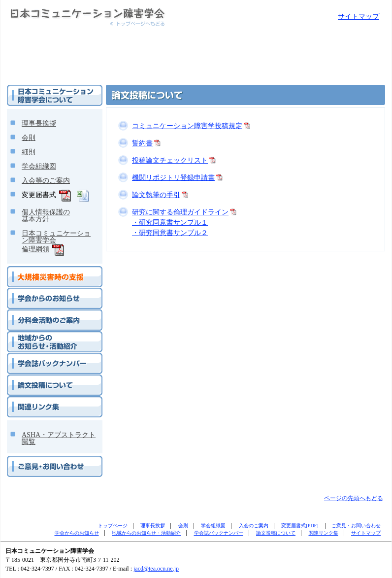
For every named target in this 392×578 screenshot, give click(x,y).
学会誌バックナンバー (36, 357)
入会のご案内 (254, 526)
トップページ (113, 526)
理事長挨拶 (39, 123)
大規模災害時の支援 (33, 270)
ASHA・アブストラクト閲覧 (59, 438)
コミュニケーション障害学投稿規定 (187, 126)
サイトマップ (359, 17)
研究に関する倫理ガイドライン (180, 212)
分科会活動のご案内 (33, 313)
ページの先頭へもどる (354, 498)
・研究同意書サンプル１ (170, 222)
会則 (29, 138)
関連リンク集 (25, 400)
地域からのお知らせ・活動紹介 (48, 335)
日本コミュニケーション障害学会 (52, 4)
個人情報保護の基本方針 (46, 216)
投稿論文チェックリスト (170, 160)
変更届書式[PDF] (300, 526)
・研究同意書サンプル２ (170, 233)
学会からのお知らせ (33, 292)
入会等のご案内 (46, 181)
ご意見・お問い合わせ (36, 460)
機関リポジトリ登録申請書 (173, 178)
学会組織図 (39, 166)
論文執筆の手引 (156, 195)
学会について (25, 89)
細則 (29, 152)
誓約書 (142, 143)
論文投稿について (31, 378)
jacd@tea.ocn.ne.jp (156, 569)
